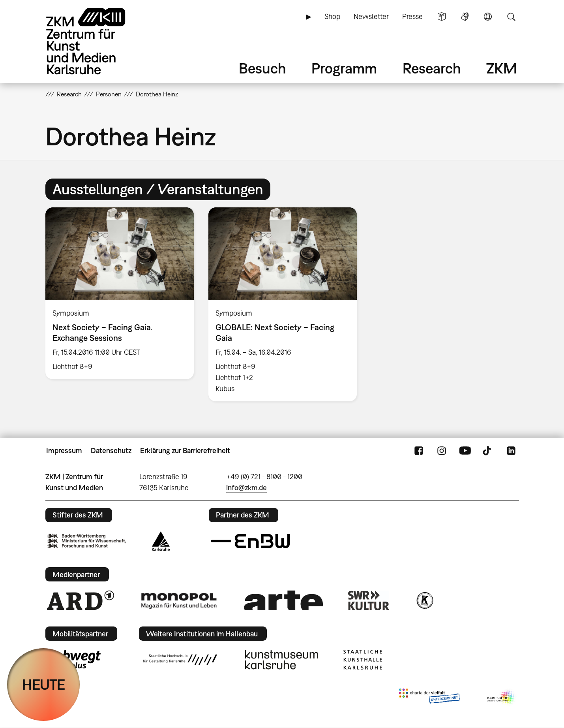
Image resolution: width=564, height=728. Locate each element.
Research (432, 68)
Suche (511, 17)
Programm (344, 68)
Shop (332, 16)
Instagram (442, 451)
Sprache (488, 17)
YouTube (465, 451)
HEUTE (44, 684)
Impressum (64, 451)
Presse (412, 16)
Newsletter (371, 16)
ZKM (502, 68)
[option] (119, 293)
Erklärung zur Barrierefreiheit (185, 451)
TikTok (488, 451)
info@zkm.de (246, 488)
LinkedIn (511, 451)
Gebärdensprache (465, 17)
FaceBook (419, 451)
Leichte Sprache (442, 17)
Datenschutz (111, 451)
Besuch (262, 68)
